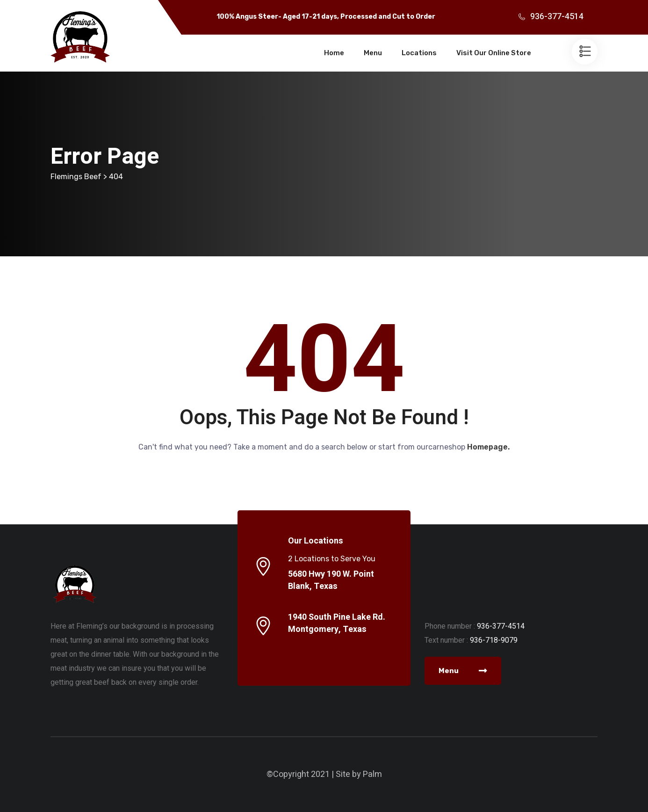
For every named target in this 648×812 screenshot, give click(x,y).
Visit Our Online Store (494, 53)
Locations (419, 53)
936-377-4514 (557, 17)
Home (334, 53)
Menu (373, 53)
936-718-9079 (494, 640)
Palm (372, 774)
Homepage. (488, 447)
